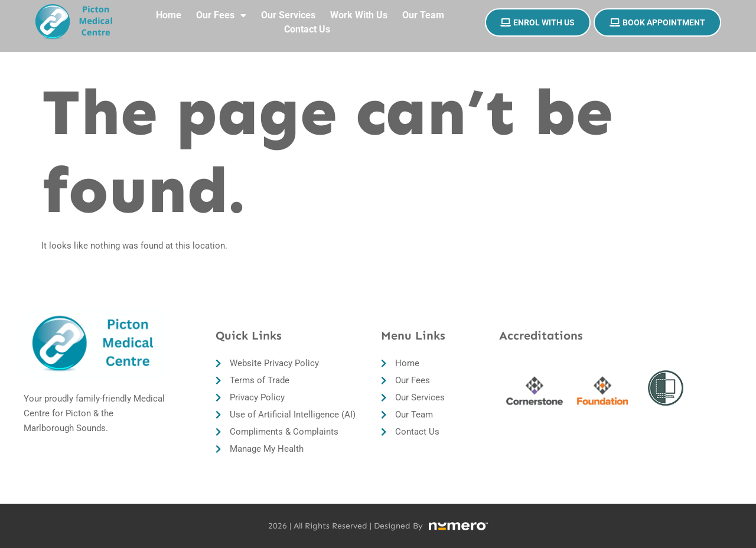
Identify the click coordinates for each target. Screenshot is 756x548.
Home (169, 10)
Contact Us (307, 24)
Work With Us (359, 10)
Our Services (288, 10)
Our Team (423, 10)
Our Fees (221, 10)
